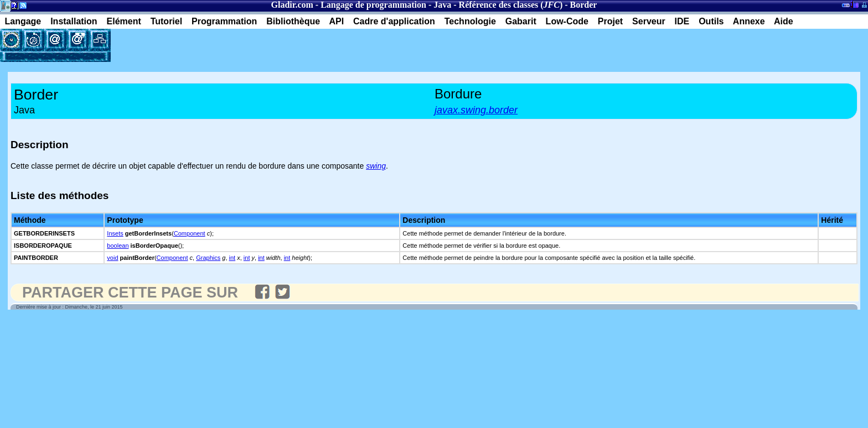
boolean (118, 246)
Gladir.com (292, 5)
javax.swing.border (476, 110)
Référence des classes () (511, 5)
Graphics (208, 258)
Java (442, 5)
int (232, 258)
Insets (115, 233)
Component (190, 233)
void (112, 258)
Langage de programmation (373, 5)
